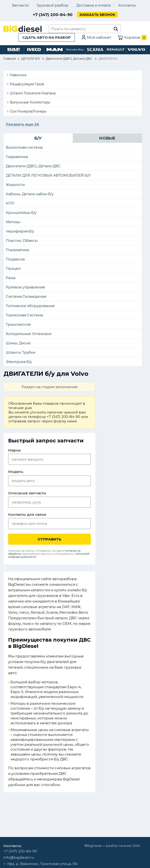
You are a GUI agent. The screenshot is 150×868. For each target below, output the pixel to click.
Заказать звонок (97, 15)
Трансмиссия (18, 324)
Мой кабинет (99, 37)
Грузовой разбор (52, 5)
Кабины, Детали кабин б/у (30, 194)
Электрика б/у (19, 362)
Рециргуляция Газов (27, 84)
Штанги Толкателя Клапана (33, 93)
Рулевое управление (25, 287)
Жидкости (15, 185)
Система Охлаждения (26, 296)
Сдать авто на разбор (47, 37)
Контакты (127, 5)
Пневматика (17, 250)
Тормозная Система (24, 315)
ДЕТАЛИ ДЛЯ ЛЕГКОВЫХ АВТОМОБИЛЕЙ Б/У (48, 175)
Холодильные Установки (29, 334)
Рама (11, 278)
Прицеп (13, 268)
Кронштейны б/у (21, 213)
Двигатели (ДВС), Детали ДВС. (33, 166)
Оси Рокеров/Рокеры (28, 111)
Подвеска (15, 259)
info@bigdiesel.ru (19, 857)
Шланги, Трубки (21, 352)
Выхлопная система (24, 147)
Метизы (13, 222)
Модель (16, 472)
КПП (10, 203)
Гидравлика (17, 157)
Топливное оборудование (30, 306)
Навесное (18, 75)
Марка (14, 450)
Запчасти (20, 5)
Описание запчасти (27, 493)
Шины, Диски (18, 343)
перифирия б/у (20, 231)
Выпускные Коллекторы (30, 102)
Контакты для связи (27, 514)
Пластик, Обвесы (22, 241)
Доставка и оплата (93, 5)
